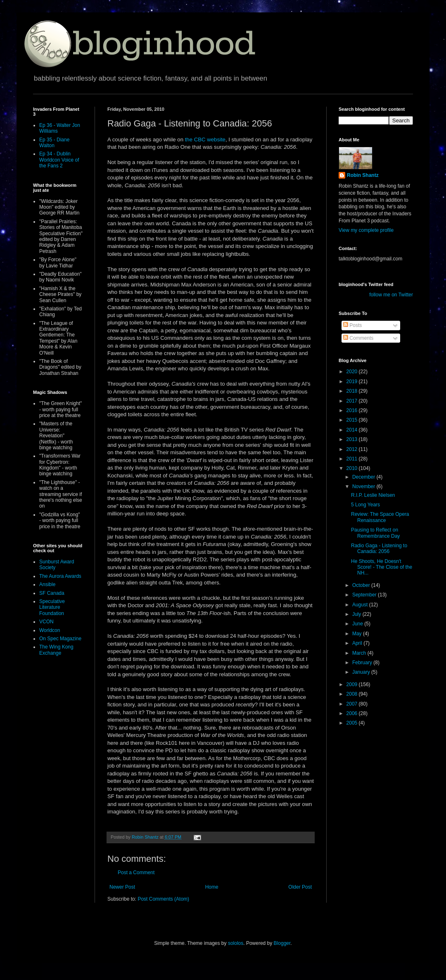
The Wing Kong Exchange (56, 650)
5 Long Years (365, 505)
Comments (358, 338)
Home (212, 887)
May (358, 634)
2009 (353, 684)
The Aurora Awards (60, 576)
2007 (353, 704)
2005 (353, 723)
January (362, 672)
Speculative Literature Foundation (52, 607)
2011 (353, 459)
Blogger (282, 943)
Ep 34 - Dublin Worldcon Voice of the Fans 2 (59, 160)
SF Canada (52, 593)
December (364, 477)
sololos (236, 943)
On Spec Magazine (60, 639)
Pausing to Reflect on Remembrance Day (375, 533)
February (363, 663)
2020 (353, 372)
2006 (353, 713)
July (357, 614)
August (361, 605)
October (362, 585)
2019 (353, 382)
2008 (353, 694)
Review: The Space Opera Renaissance (380, 517)
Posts (352, 325)
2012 (353, 449)
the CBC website (205, 139)
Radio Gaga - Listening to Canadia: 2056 (379, 548)
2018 (353, 391)
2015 (353, 420)
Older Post (300, 887)
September (365, 595)
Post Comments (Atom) (163, 899)
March (360, 653)
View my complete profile (366, 230)
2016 (353, 410)
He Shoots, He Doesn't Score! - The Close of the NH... (382, 567)
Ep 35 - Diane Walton (54, 143)
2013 (353, 439)
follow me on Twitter (391, 295)
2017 (353, 401)
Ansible (47, 584)
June (358, 624)
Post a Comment (136, 873)
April (358, 643)
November (364, 486)
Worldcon (50, 630)
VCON (46, 622)
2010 (353, 468)
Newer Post (122, 887)
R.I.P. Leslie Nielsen (373, 495)
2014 (353, 430)
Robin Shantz (363, 175)
